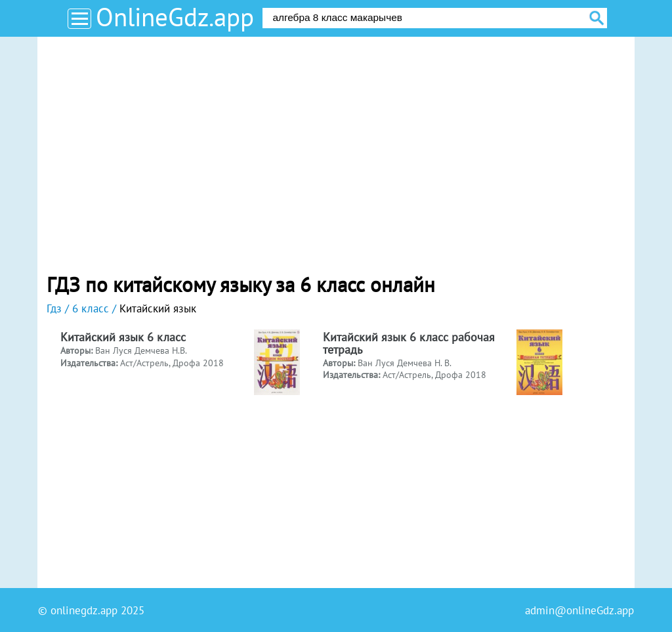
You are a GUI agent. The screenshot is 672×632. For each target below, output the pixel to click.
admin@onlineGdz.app (579, 610)
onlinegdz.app (84, 610)
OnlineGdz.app (175, 17)
